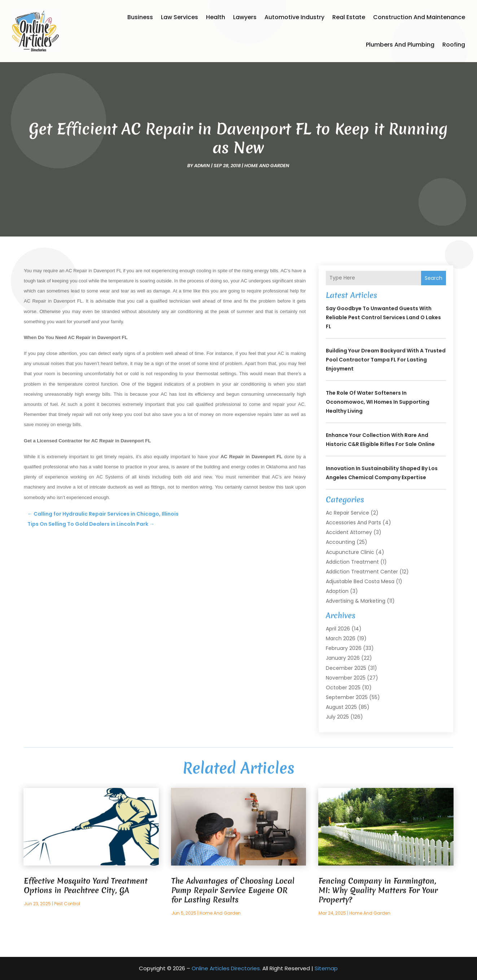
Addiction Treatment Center (362, 572)
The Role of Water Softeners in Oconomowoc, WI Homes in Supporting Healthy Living (378, 402)
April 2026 (338, 629)
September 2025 (347, 697)
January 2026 (343, 658)
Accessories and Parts (353, 522)
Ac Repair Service (347, 513)
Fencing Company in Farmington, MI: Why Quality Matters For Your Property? (378, 890)
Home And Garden (267, 166)
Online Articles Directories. (226, 968)
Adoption (337, 591)
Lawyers (245, 17)
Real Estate (349, 17)
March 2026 (341, 638)
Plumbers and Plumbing (400, 45)
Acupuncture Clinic (350, 552)
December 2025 (346, 668)
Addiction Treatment (352, 562)
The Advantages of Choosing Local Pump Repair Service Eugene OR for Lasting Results (233, 890)
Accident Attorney (349, 532)
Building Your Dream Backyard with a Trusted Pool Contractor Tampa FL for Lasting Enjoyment (386, 360)
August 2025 (341, 707)
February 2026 (344, 648)
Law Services (180, 17)
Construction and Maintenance (419, 17)
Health (216, 17)
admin (202, 166)
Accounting (340, 542)
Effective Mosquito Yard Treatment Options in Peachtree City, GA (86, 886)
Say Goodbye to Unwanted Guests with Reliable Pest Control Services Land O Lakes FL (383, 317)
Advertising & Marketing (356, 601)
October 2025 (343, 688)
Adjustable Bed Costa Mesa (360, 581)
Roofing (454, 45)
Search (434, 278)
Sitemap (326, 968)
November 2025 (346, 678)
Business (140, 17)
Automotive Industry (294, 17)
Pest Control (67, 904)
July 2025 (337, 717)
